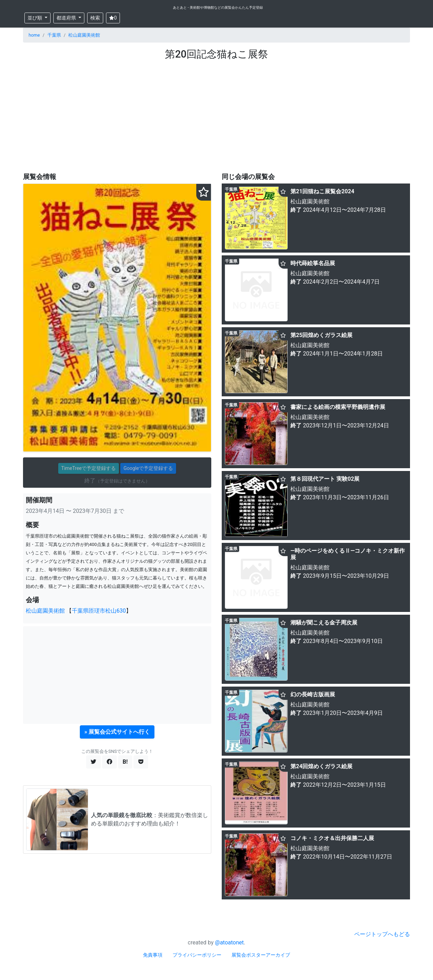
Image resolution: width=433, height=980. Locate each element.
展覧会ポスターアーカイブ (261, 955)
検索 (95, 18)
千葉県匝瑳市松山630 (99, 611)
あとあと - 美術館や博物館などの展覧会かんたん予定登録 (218, 8)
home (34, 35)
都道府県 (67, 18)
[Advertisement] (216, 113)
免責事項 (153, 955)
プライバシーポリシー (197, 955)
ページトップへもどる (382, 934)
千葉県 (54, 35)
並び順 (35, 18)
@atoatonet (230, 942)
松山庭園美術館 (84, 35)
